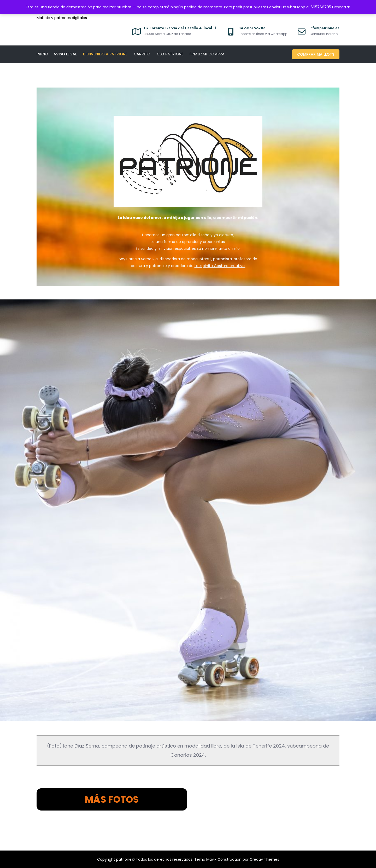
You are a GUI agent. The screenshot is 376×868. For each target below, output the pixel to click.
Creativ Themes (264, 859)
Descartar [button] (341, 7)
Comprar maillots (316, 54)
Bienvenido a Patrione (105, 54)
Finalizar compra (207, 54)
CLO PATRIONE (170, 54)
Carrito (142, 54)
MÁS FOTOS (112, 799)
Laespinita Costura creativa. (220, 266)
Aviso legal (65, 54)
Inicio (42, 54)
